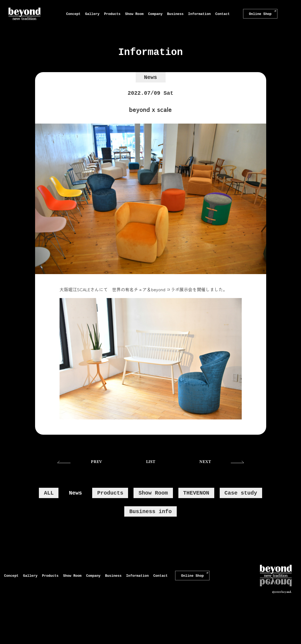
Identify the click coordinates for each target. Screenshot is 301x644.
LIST (151, 462)
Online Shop (260, 14)
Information (199, 14)
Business (175, 14)
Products (112, 14)
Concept (73, 14)
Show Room (134, 14)
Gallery (92, 14)
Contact (223, 14)
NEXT (205, 462)
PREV (96, 462)
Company (155, 14)
